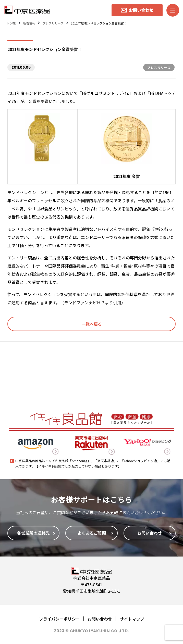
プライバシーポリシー (59, 619)
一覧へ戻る (92, 324)
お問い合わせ (100, 619)
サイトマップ (132, 619)
